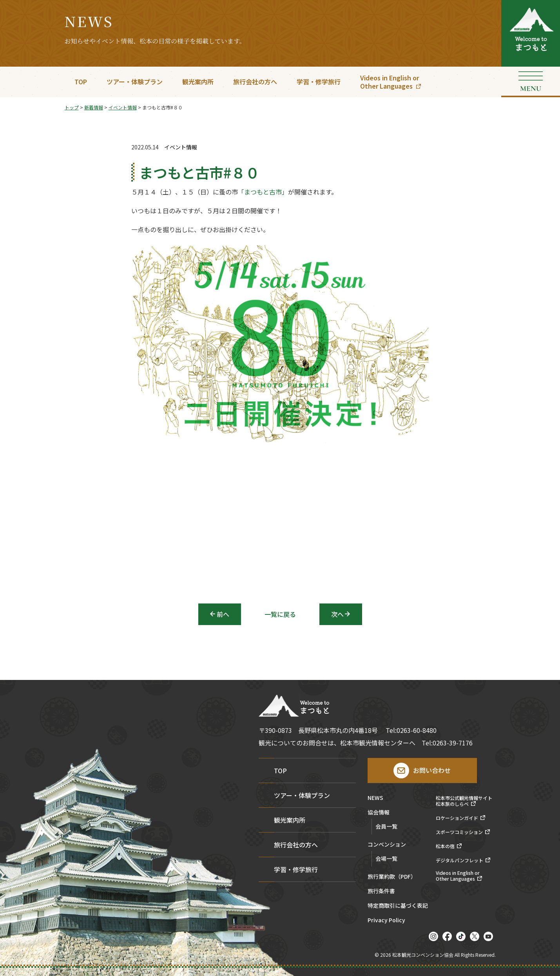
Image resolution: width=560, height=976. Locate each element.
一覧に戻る (280, 614)
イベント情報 (181, 147)
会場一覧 (386, 858)
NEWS (375, 798)
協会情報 (379, 813)
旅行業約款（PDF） (392, 877)
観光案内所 (198, 82)
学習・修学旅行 (319, 82)
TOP (81, 82)
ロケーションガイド (457, 818)
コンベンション (387, 845)
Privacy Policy (386, 921)
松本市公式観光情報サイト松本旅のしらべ (464, 801)
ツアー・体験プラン (135, 82)
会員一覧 (386, 826)
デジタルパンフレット (459, 860)
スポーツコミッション (459, 832)
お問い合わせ (432, 770)
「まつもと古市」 (263, 194)
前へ (223, 614)
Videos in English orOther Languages (390, 82)
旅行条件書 (381, 891)
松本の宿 (445, 846)
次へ (337, 614)
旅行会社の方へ (255, 82)
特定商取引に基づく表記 (398, 906)
